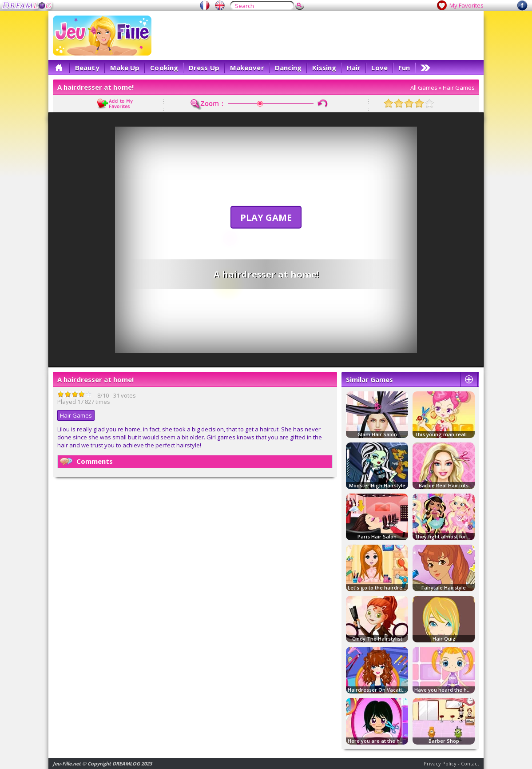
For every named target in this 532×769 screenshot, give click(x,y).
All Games (424, 88)
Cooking (164, 68)
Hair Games (459, 88)
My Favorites (466, 5)
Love (379, 68)
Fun (404, 68)
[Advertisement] (318, 36)
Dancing (288, 68)
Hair (354, 68)
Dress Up (204, 68)
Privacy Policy (440, 763)
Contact (470, 763)
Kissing (324, 68)
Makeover (247, 68)
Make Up (125, 68)
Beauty (87, 68)
